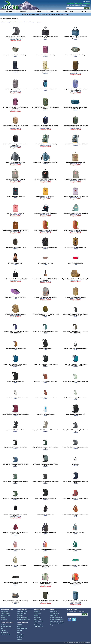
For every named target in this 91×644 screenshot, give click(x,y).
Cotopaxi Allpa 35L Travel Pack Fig (45, 55)
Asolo (19, 632)
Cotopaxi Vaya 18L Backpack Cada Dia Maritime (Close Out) (45, 126)
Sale (2, 628)
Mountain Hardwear (22, 628)
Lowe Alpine (20, 634)
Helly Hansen (21, 636)
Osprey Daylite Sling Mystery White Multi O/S (16, 397)
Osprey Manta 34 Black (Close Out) (75, 414)
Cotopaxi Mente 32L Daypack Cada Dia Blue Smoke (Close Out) (76, 90)
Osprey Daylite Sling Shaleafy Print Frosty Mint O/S (76, 398)
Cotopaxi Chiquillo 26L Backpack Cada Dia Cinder (15, 90)
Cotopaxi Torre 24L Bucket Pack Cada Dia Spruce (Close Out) (46, 108)
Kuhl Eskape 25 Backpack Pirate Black (15, 247)
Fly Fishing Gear (22, 614)
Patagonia (20, 625)
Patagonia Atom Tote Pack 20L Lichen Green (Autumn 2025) (46, 566)
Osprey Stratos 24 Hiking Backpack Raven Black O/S (45, 482)
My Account (4, 619)
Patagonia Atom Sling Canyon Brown (15, 550)
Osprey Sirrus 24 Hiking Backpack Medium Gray (76, 447)
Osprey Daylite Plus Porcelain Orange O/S (45, 381)
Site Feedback (38, 617)
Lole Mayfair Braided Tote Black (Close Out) (15, 279)
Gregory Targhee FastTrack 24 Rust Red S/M (45, 230)
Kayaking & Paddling (23, 617)
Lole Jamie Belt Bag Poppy (76, 263)
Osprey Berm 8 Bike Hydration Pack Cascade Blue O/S (45, 332)
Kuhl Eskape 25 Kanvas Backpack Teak (76, 247)
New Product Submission (57, 621)
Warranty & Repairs (39, 625)
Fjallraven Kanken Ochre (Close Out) (45, 196)
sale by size (68, 11)
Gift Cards (3, 630)
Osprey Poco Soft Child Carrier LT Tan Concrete (45, 430)
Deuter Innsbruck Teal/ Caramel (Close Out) (75, 144)
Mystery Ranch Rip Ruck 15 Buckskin (76, 297)
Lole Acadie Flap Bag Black (15, 263)
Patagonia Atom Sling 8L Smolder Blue (45, 532)
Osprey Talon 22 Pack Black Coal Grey (45, 498)
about (83, 11)
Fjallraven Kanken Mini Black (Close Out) (45, 179)
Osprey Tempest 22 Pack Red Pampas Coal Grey (76, 498)
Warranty (36, 616)
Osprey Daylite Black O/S (45, 348)
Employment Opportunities (57, 623)
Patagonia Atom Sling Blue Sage (75, 532)
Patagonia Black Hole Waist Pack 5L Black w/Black (16, 583)
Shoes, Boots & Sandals (23, 619)
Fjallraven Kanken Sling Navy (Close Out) (45, 213)
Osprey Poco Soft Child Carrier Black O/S (15, 430)
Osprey (19, 627)
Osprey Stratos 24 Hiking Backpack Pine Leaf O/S (16, 482)
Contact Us (37, 623)
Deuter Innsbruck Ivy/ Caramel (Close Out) (45, 144)
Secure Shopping (5, 614)
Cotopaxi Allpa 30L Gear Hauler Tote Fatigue (16, 55)
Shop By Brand (5, 612)
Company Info (54, 612)
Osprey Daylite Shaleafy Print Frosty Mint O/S (75, 381)
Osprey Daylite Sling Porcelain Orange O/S (45, 397)
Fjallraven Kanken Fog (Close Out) (15, 179)
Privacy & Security (38, 621)
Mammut (20, 640)
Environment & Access (56, 617)
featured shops (53, 11)
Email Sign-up (79, 3)
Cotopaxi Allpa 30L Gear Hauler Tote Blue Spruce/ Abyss (76, 37)
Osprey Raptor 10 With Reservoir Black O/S (15, 447)
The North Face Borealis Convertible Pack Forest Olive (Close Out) (45, 315)
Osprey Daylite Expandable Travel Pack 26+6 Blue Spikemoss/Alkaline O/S (76, 365)
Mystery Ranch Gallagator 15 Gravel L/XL (45, 297)
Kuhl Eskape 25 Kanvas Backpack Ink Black (45, 247)
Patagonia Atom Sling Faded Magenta (45, 550)
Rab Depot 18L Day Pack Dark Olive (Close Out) (45, 601)
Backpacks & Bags (22, 612)
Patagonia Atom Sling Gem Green (76, 550)
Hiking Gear (20, 616)
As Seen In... (4, 625)
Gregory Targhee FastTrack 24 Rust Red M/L (76, 230)
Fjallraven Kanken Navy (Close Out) (16, 196)
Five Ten (20, 630)
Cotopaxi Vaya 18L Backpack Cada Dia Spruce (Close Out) (76, 126)
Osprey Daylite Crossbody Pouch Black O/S (75, 348)
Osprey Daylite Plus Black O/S (15, 381)
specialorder (75, 464)
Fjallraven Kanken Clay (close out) (75, 162)
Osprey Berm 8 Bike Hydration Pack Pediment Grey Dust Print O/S (76, 332)
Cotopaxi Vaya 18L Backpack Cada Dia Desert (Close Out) (16, 126)
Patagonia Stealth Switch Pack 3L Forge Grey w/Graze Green (16, 601)
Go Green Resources (6, 627)
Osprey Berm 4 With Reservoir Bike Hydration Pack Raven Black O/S (75, 315)
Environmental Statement (57, 619)
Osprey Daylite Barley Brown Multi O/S (15, 348)
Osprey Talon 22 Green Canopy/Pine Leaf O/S (16, 498)
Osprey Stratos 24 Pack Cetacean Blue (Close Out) (76, 482)
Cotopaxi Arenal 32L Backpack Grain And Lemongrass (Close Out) (46, 71)
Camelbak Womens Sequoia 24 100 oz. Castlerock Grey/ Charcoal (15, 37)
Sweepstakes (4, 632)
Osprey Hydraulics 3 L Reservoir (45, 414)
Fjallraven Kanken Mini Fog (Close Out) (75, 179)
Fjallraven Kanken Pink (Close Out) (15, 213)
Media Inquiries (54, 616)
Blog (52, 625)
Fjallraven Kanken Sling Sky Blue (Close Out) (75, 213)
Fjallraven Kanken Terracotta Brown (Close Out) (16, 230)
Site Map (3, 617)
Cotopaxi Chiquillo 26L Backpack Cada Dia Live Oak (75, 71)
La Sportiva (20, 638)
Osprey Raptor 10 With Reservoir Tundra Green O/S (45, 448)
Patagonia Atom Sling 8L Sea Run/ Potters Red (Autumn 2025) (15, 533)
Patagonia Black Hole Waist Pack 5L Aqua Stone (75, 565)
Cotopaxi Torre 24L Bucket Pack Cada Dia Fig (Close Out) (16, 108)
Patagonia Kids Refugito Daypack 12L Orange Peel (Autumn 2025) (76, 583)
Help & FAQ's (37, 619)
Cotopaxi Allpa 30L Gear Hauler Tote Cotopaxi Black (45, 37)
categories (7, 11)
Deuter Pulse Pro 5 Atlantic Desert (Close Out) (45, 162)
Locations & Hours (39, 627)
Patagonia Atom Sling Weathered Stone (16, 565)
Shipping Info (37, 612)
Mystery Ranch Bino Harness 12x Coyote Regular (75, 279)
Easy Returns (37, 614)
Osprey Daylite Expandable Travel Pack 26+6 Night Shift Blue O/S (15, 365)
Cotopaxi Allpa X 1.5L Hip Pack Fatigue (76, 55)
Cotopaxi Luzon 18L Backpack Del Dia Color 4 (46, 89)
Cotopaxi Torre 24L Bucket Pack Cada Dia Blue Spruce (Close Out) (75, 601)
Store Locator (87, 3)
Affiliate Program (55, 614)
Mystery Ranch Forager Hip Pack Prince (15, 297)
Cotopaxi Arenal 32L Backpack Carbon (15, 71)
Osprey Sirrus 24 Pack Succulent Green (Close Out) (45, 465)
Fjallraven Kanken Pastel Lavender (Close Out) (76, 196)
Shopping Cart (71, 3)
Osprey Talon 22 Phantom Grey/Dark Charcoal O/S (76, 431)
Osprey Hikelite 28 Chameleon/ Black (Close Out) (16, 414)
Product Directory (5, 616)
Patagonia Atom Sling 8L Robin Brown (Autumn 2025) (75, 515)
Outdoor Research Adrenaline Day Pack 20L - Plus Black (15, 515)
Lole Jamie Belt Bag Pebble (45, 263)
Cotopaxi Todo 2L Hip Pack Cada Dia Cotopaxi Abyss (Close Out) (76, 108)
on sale (38, 11)
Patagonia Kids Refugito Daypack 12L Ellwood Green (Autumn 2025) (45, 583)
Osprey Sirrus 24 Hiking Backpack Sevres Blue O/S (15, 465)
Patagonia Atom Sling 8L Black (45, 514)
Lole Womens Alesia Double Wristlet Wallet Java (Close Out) (45, 280)
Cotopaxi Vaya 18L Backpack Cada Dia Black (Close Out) (15, 145)
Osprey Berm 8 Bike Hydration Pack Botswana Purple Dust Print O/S (16, 332)
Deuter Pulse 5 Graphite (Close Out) (15, 162)
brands (23, 11)
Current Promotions (6, 634)
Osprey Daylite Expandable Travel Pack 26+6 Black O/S (45, 365)
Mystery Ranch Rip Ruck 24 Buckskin (15, 314)
